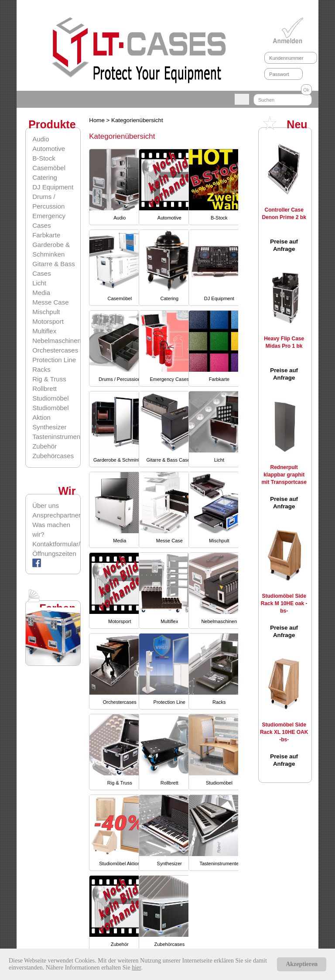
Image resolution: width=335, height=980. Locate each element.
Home (97, 120)
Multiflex (44, 331)
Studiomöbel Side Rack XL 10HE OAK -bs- (284, 732)
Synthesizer (49, 427)
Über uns (46, 505)
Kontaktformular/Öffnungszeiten (56, 549)
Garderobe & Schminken (120, 460)
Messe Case (50, 302)
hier (136, 968)
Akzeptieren (302, 964)
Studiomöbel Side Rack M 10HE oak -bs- (284, 603)
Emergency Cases (169, 379)
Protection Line (54, 360)
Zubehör (44, 446)
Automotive (49, 149)
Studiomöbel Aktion (120, 863)
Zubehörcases (53, 456)
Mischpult (46, 312)
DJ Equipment (53, 187)
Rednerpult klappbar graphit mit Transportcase (284, 475)
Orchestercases (55, 350)
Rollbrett (44, 389)
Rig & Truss (49, 379)
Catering (45, 177)
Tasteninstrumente (59, 437)
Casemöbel (49, 168)
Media (41, 293)
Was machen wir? (51, 529)
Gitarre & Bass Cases (169, 460)
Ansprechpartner (56, 515)
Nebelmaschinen (57, 341)
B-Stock (44, 158)
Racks (41, 369)
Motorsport (48, 321)
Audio (41, 139)
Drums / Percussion (120, 379)
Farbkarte (46, 235)
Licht (39, 283)
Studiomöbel (50, 398)
